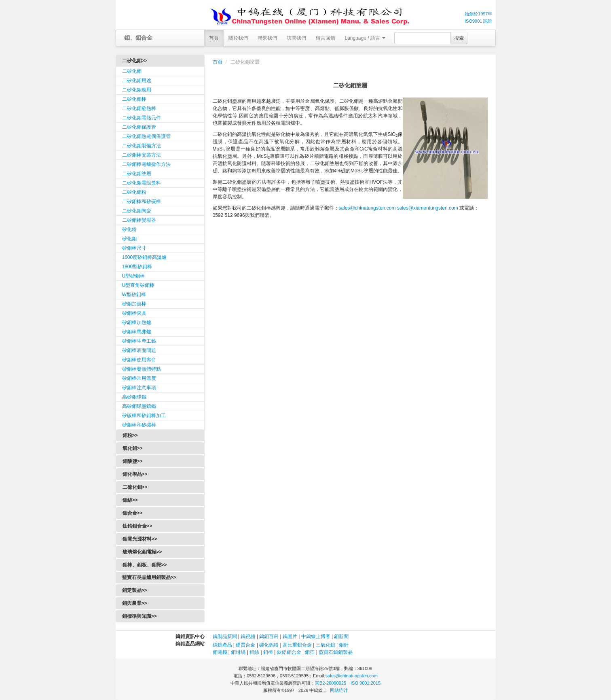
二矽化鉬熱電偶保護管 (146, 136)
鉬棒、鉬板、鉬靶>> (145, 565)
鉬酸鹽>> (133, 461)
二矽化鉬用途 (137, 81)
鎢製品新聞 (225, 636)
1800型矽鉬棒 (137, 267)
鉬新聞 (341, 636)
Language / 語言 (365, 38)
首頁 (214, 38)
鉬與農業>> (135, 603)
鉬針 (344, 645)
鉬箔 (310, 652)
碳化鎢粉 (269, 645)
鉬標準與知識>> (140, 616)
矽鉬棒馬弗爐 (137, 332)
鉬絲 (254, 652)
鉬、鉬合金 (138, 38)
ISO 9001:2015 (366, 683)
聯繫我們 (267, 38)
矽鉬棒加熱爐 (137, 322)
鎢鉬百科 (269, 636)
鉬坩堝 (238, 652)
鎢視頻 (248, 636)
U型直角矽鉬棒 (138, 285)
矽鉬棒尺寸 (134, 248)
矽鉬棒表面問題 (139, 350)
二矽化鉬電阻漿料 (142, 183)
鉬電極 (220, 652)
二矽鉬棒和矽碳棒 (142, 202)
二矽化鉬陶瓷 (137, 211)
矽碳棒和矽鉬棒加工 (144, 416)
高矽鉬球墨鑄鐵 (139, 406)
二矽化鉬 (132, 71)
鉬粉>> (130, 435)
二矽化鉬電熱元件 (142, 118)
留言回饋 (326, 38)
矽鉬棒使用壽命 (139, 360)
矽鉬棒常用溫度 (139, 378)
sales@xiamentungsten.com (428, 208)
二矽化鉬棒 (134, 99)
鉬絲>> (130, 500)
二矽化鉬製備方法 (142, 146)
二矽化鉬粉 (134, 192)
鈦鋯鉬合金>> (137, 526)
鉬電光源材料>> (140, 539)
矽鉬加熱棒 (134, 304)
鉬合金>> (133, 513)
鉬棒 (268, 652)
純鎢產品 (222, 645)
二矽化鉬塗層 (137, 174)
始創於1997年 (478, 14)
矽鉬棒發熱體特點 (142, 369)
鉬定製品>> (135, 590)
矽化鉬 (129, 239)
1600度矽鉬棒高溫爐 (145, 257)
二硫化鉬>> (135, 487)
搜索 (459, 38)
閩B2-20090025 (331, 683)
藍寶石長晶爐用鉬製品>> (149, 577)
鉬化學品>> (135, 474)
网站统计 (339, 690)
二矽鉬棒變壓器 (139, 220)
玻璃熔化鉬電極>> (142, 552)
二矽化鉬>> (135, 61)
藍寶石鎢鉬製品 (336, 652)
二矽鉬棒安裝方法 (142, 155)
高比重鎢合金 (297, 645)
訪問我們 (296, 38)
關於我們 (238, 38)
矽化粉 (129, 229)
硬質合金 (245, 645)
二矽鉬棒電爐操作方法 (146, 164)
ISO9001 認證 (478, 21)
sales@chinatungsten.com (367, 208)
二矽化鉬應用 (137, 90)
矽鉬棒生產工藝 (139, 341)
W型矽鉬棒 (134, 295)
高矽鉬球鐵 (134, 397)
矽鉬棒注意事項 (139, 388)
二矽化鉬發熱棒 (139, 108)
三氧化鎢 (326, 645)
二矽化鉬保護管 (139, 127)
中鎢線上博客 (316, 636)
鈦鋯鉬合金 (289, 652)
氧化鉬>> (133, 448)
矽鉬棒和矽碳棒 (139, 425)
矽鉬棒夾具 (134, 313)
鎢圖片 (290, 636)
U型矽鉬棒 (134, 276)
